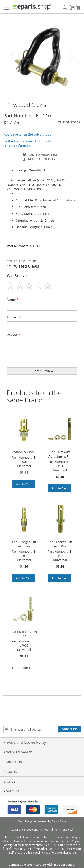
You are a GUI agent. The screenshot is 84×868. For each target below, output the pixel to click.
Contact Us (13, 762)
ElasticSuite (59, 821)
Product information (18, 146)
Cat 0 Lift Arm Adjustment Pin (60, 454)
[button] (38, 98)
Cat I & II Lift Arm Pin (24, 634)
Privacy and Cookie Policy (25, 742)
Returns (10, 772)
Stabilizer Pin (24, 452)
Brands (9, 781)
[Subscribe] (70, 729)
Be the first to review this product (28, 141)
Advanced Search (18, 752)
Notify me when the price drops (27, 134)
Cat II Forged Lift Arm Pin (24, 544)
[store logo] (32, 7)
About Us (11, 791)
